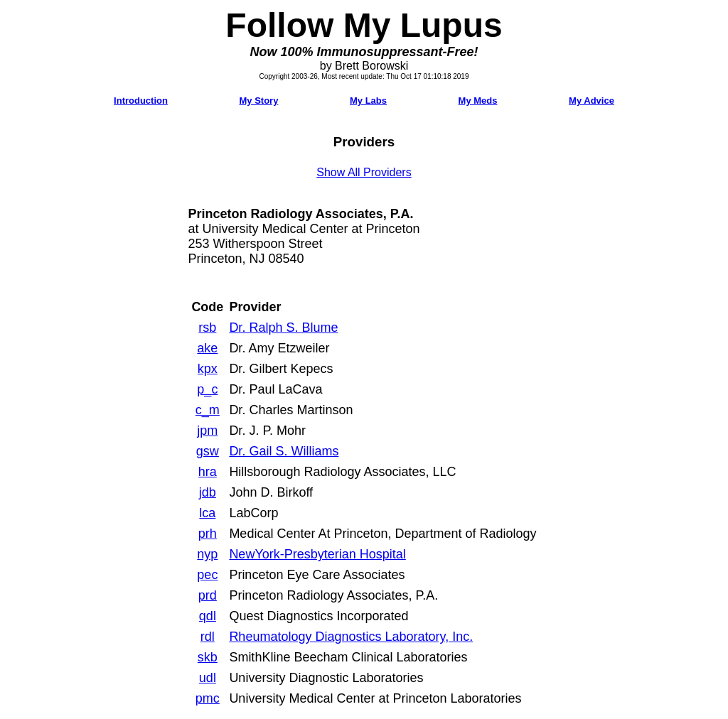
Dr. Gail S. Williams (284, 451)
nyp (207, 554)
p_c (207, 389)
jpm (207, 431)
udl (208, 678)
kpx (208, 369)
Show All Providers (364, 172)
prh (208, 534)
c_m (208, 410)
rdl (208, 637)
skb (208, 657)
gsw (208, 451)
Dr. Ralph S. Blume (283, 328)
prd (208, 595)
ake (207, 348)
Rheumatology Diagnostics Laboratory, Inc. (351, 637)
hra (208, 472)
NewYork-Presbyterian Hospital (317, 554)
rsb (207, 328)
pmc (208, 698)
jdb (208, 492)
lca (207, 513)
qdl (208, 616)
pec (207, 575)
